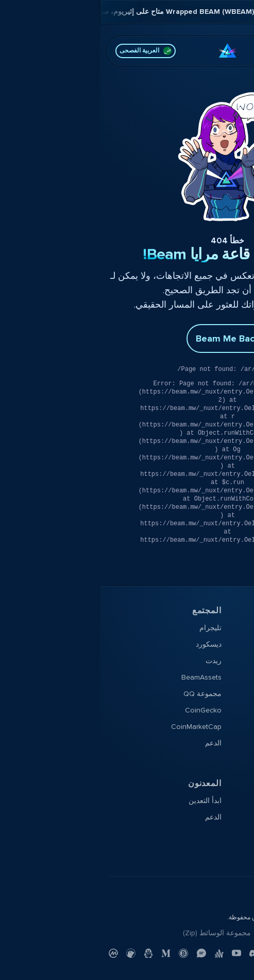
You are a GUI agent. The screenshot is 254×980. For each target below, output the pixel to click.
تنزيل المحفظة (224, 628)
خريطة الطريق (223, 677)
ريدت (113, 661)
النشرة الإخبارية (222, 710)
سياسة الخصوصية (219, 933)
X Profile (232, 661)
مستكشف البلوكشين (215, 817)
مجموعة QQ (102, 694)
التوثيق (236, 801)
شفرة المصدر (225, 834)
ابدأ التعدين (105, 801)
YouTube (232, 727)
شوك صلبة (229, 694)
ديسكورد (108, 644)
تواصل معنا (175, 933)
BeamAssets (101, 677)
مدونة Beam (227, 743)
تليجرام (110, 628)
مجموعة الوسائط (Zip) (116, 933)
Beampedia (227, 760)
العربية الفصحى (45, 51)
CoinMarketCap (96, 727)
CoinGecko (103, 710)
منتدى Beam (227, 644)
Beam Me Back (127, 338)
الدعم (113, 743)
